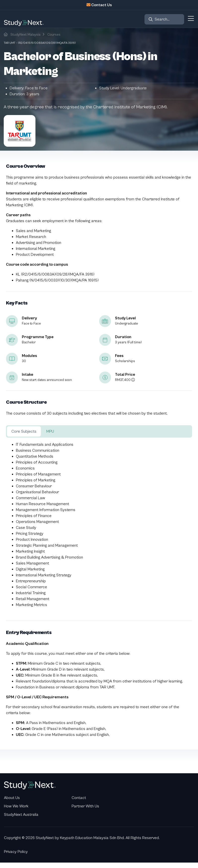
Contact (79, 798)
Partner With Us (85, 806)
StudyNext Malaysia (25, 35)
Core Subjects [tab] (24, 431)
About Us (12, 798)
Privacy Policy (16, 852)
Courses (54, 35)
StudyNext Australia (21, 815)
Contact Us (101, 5)
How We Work (16, 806)
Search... (162, 19)
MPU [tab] (50, 431)
